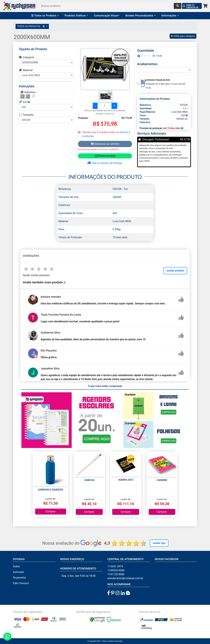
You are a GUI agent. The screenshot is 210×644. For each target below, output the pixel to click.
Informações (170, 16)
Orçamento (19, 578)
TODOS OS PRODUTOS (31, 26)
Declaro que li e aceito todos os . (106, 134)
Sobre (16, 566)
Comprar (51, 511)
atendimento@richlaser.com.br (125, 578)
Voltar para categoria (183, 36)
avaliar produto (175, 271)
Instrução (18, 572)
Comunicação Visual (107, 16)
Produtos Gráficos (76, 16)
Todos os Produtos (45, 16)
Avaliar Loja (159, 543)
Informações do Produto (155, 99)
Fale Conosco (21, 583)
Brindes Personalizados (141, 16)
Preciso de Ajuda (105, 156)
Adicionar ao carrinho (105, 144)
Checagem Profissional (155, 139)
